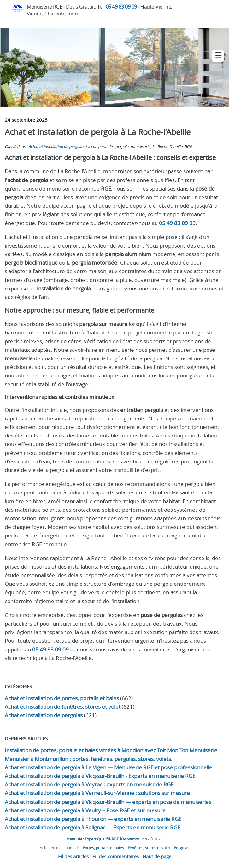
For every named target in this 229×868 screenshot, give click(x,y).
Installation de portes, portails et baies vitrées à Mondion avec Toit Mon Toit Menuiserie (111, 750)
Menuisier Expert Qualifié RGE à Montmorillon (106, 839)
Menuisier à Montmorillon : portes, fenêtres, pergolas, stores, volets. (89, 759)
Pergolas (182, 848)
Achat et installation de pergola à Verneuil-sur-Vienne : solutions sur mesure (97, 793)
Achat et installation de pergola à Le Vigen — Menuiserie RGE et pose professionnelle (109, 767)
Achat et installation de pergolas (56, 147)
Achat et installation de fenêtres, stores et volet (63, 707)
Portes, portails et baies (103, 848)
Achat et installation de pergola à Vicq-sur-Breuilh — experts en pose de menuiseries (108, 802)
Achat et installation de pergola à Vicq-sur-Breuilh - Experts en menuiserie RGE (100, 776)
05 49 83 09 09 (121, 7)
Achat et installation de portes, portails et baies (62, 698)
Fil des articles (73, 856)
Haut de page (157, 856)
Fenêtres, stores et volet (149, 848)
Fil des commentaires (116, 856)
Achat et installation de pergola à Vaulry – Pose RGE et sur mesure (85, 810)
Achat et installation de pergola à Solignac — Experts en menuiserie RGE (92, 827)
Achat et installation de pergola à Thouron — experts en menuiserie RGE (93, 819)
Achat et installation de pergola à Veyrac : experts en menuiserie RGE (89, 784)
